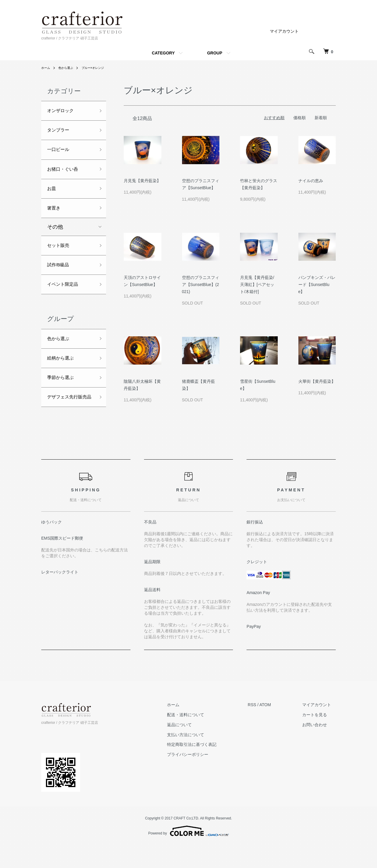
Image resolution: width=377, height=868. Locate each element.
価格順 (300, 118)
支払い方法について (200, 758)
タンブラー (60, 133)
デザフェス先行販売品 (68, 422)
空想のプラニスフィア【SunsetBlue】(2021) (201, 285)
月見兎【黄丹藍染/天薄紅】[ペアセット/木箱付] (257, 285)
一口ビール (60, 154)
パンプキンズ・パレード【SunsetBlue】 (317, 285)
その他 (55, 237)
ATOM (275, 728)
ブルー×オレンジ (100, 68)
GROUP (215, 53)
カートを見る (319, 738)
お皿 (52, 196)
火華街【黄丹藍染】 (317, 381)
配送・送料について (200, 738)
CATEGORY (163, 53)
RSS (261, 728)
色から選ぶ (69, 68)
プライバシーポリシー (202, 778)
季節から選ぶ (63, 396)
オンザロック (63, 112)
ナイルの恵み (311, 181)
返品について (194, 748)
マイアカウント (284, 31)
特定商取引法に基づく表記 (206, 768)
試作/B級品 (60, 277)
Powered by (188, 854)
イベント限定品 (66, 298)
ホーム (47, 68)
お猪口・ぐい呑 (66, 175)
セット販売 (60, 256)
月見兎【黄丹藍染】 (142, 181)
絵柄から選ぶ (63, 375)
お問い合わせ (319, 748)
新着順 (321, 118)
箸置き (55, 217)
